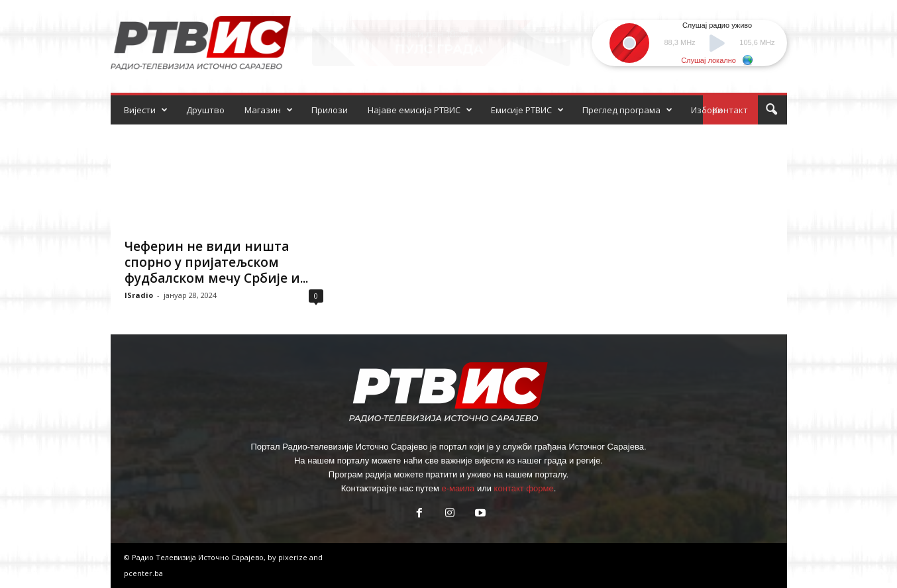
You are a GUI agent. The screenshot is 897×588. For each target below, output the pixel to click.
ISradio (139, 295)
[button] (771, 110)
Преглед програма (627, 110)
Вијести (146, 110)
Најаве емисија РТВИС (420, 110)
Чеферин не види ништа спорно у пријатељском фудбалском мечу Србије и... (216, 262)
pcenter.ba (143, 573)
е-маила (458, 488)
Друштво (205, 110)
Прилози (330, 110)
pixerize (294, 557)
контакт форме (524, 488)
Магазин (269, 110)
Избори (707, 110)
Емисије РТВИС (527, 110)
